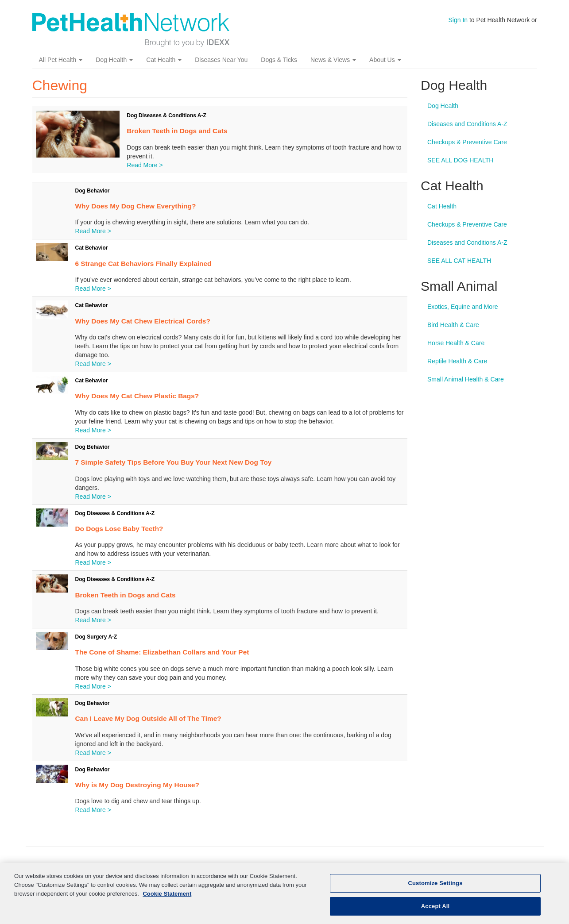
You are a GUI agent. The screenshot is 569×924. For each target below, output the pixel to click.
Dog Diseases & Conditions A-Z (166, 115)
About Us (385, 60)
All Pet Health (61, 60)
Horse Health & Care (456, 343)
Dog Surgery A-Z (96, 637)
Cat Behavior (92, 248)
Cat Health (164, 60)
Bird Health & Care (453, 325)
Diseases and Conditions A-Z (467, 124)
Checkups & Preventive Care (467, 142)
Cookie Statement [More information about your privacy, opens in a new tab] (167, 898)
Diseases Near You (221, 60)
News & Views (333, 60)
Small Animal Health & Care (466, 379)
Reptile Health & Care (457, 361)
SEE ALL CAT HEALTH (459, 261)
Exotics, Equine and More (463, 307)
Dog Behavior (93, 191)
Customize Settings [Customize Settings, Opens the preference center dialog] (435, 887)
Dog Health (114, 60)
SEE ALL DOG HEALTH (460, 160)
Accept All (435, 911)
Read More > (145, 165)
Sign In (458, 20)
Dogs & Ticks (279, 60)
